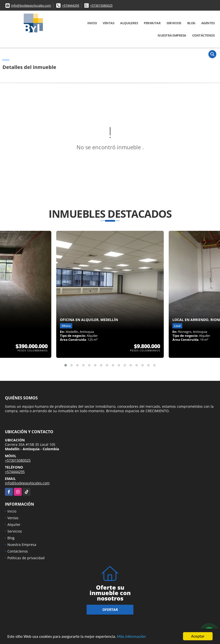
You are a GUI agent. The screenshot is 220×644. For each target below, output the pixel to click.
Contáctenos (203, 35)
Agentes (208, 23)
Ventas (108, 23)
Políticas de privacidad (26, 558)
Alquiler (14, 525)
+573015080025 (101, 5)
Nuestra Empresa (172, 35)
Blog (191, 23)
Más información (131, 637)
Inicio (92, 23)
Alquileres (129, 23)
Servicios (174, 23)
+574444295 (71, 5)
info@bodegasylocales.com (31, 5)
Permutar (152, 23)
